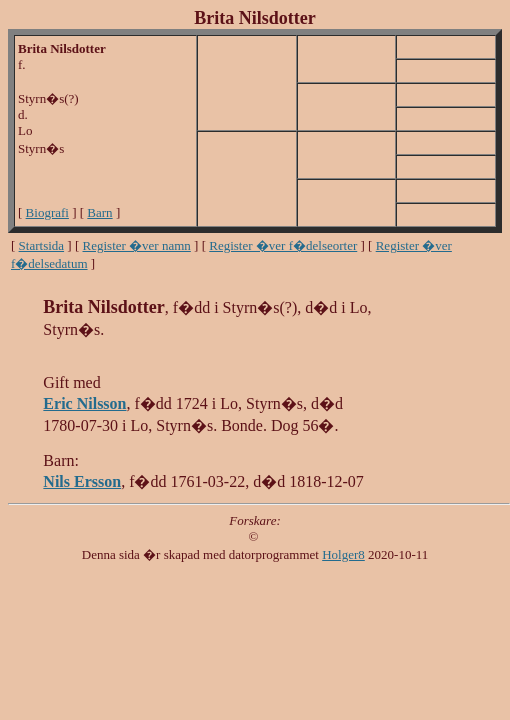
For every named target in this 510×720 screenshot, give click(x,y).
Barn (99, 212)
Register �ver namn (137, 245)
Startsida (42, 245)
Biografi (47, 212)
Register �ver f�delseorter (283, 245)
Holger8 (343, 554)
